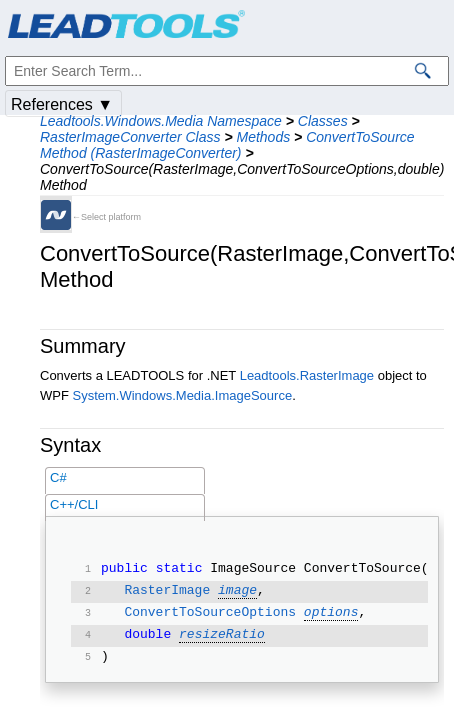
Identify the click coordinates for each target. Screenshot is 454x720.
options (331, 614)
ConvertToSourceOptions (210, 614)
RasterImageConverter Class (130, 137)
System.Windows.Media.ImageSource (183, 395)
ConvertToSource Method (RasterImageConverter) (227, 145)
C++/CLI (74, 504)
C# (58, 477)
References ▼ (62, 104)
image (237, 592)
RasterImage (167, 592)
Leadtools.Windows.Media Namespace (161, 121)
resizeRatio (222, 636)
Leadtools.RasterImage (307, 375)
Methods (263, 137)
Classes (323, 121)
